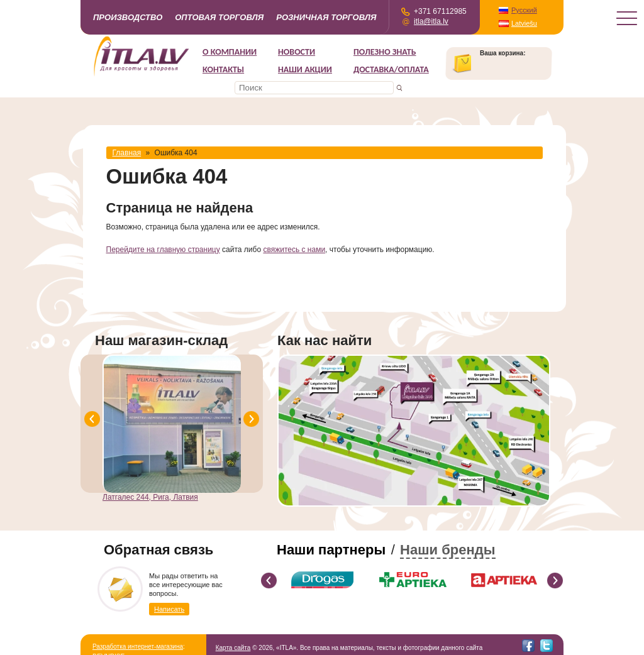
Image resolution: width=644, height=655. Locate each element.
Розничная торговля (326, 17)
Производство (128, 17)
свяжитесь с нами (294, 250)
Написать (169, 609)
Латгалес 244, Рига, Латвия (150, 497)
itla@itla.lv (431, 21)
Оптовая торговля (219, 17)
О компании (230, 52)
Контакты (223, 69)
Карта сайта (233, 648)
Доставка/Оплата (391, 69)
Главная (127, 153)
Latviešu (524, 23)
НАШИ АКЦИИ (305, 69)
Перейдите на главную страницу (163, 250)
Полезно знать (385, 52)
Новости (297, 52)
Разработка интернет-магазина (138, 647)
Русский (524, 10)
